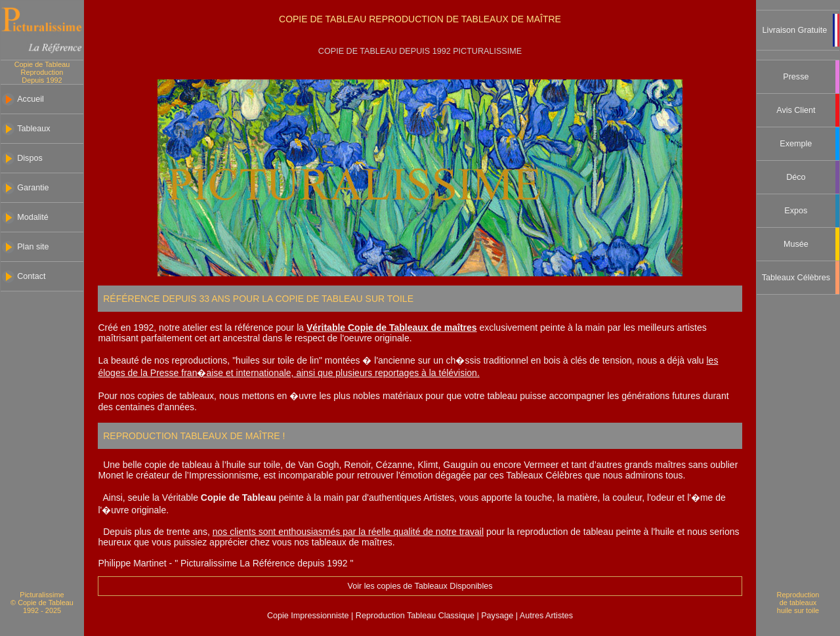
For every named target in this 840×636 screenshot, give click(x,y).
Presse (796, 77)
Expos (796, 211)
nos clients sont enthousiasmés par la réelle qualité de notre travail (348, 532)
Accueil (31, 99)
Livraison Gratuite (795, 30)
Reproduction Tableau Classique (415, 616)
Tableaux (33, 129)
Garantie (33, 188)
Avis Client (796, 110)
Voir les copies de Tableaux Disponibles (420, 586)
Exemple (796, 144)
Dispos (30, 158)
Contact (31, 276)
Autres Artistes (545, 616)
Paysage (498, 616)
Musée (796, 244)
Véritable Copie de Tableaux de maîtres (392, 328)
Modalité (33, 217)
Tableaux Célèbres (796, 278)
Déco (796, 177)
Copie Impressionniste (309, 616)
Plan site (33, 247)
